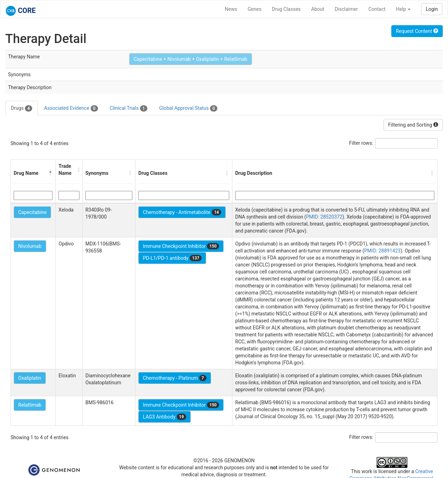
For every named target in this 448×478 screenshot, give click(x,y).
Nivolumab (30, 246)
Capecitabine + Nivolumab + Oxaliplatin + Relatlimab (191, 59)
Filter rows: (361, 143)
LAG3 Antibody (164, 417)
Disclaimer (346, 9)
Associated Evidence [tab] (71, 108)
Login (432, 9)
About (318, 9)
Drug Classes (286, 9)
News (231, 9)
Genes (255, 9)
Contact (377, 9)
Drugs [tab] (22, 108)
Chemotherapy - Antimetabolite (182, 212)
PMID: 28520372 (324, 217)
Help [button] (403, 9)
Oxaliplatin (30, 378)
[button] (50, 173)
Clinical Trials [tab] (129, 108)
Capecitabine (32, 212)
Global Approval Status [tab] (188, 108)
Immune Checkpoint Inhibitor (181, 246)
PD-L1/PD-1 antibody (172, 258)
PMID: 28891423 (383, 251)
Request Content (417, 31)
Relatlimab (30, 405)
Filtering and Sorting (413, 125)
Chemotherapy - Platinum (174, 378)
